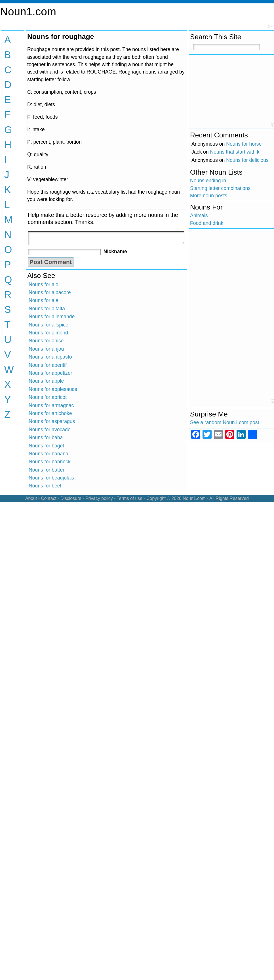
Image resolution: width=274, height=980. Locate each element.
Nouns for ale (44, 300)
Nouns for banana (49, 454)
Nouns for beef (45, 486)
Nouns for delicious (247, 160)
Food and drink (207, 223)
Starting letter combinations (220, 188)
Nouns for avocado (50, 430)
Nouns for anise (46, 341)
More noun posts (209, 196)
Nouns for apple (46, 381)
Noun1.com (28, 11)
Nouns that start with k (235, 152)
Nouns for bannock (50, 462)
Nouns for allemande (52, 317)
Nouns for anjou (46, 349)
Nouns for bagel (46, 446)
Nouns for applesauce (53, 389)
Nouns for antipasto (50, 357)
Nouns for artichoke (50, 413)
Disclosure (71, 498)
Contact (49, 498)
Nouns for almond (48, 333)
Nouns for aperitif (48, 365)
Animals (199, 215)
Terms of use (129, 498)
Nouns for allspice (49, 325)
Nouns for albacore (50, 292)
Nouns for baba (46, 437)
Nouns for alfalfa (47, 309)
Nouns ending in (208, 181)
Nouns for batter (47, 470)
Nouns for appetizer (50, 373)
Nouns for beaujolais (51, 478)
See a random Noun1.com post (225, 422)
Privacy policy (99, 498)
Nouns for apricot (48, 397)
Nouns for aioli (45, 284)
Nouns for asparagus (52, 421)
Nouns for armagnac (51, 405)
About (31, 498)
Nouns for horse (244, 144)
